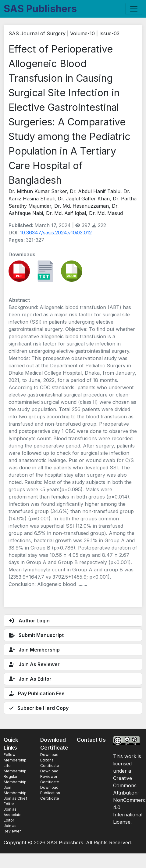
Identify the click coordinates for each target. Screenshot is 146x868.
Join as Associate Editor (13, 815)
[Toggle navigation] (134, 9)
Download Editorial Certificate (50, 760)
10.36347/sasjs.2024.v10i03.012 (56, 233)
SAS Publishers (40, 9)
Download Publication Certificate (50, 793)
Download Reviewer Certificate (50, 776)
